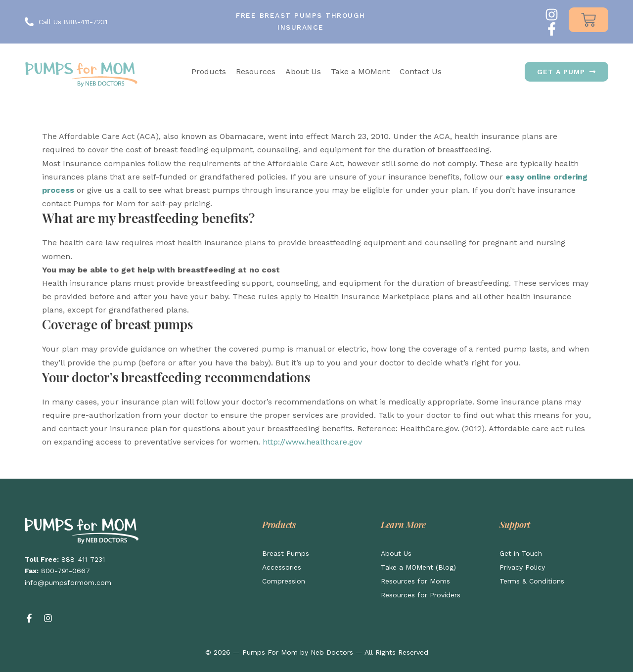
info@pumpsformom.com (68, 582)
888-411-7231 (83, 559)
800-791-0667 (66, 571)
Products (209, 71)
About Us (303, 71)
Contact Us (421, 71)
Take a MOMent (360, 71)
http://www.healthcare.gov (312, 442)
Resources (256, 71)
